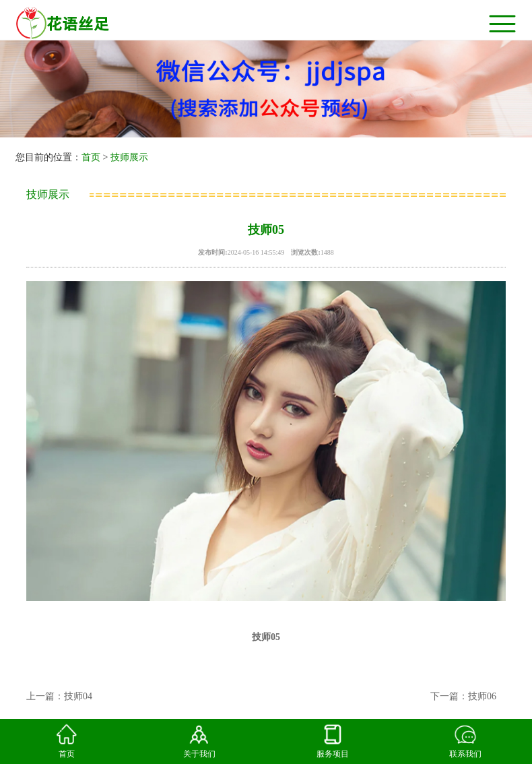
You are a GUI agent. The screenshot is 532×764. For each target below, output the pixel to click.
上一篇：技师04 (59, 696)
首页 (91, 157)
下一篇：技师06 (463, 696)
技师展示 (129, 157)
